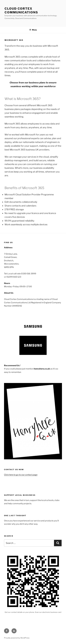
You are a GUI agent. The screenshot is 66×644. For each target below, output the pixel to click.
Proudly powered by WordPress (17, 638)
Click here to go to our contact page (21, 475)
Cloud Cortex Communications (21, 10)
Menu (33, 30)
